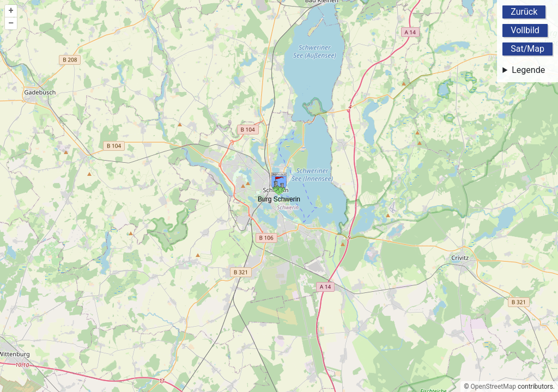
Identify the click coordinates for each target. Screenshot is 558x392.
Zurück (524, 12)
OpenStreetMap (493, 387)
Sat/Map (527, 49)
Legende (528, 70)
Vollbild (525, 30)
